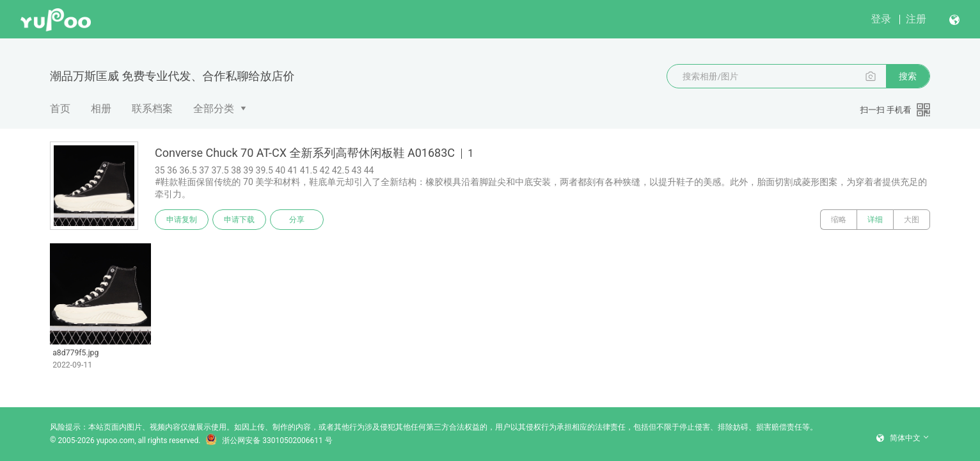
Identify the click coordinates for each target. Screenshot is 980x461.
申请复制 (182, 220)
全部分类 (214, 109)
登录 (881, 19)
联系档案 (152, 109)
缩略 (839, 220)
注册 (916, 19)
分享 (297, 220)
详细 (875, 220)
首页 (60, 109)
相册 (101, 109)
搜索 (908, 76)
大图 (912, 220)
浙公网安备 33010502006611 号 (269, 441)
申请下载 (239, 220)
